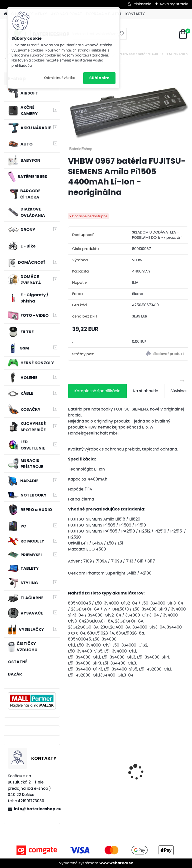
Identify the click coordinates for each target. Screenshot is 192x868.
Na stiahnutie (145, 391)
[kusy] (81, 808)
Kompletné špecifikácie (97, 391)
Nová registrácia (174, 4)
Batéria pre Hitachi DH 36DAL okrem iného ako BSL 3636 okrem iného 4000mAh (156, 772)
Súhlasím (99, 78)
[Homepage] (5, 14)
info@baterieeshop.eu (35, 809)
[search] (121, 36)
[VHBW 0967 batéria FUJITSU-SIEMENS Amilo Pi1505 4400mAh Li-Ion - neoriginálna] (128, 112)
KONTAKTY (135, 14)
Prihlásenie (142, 4)
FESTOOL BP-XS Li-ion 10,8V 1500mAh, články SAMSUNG (97, 774)
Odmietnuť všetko (60, 78)
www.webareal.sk (116, 863)
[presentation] (71, 763)
